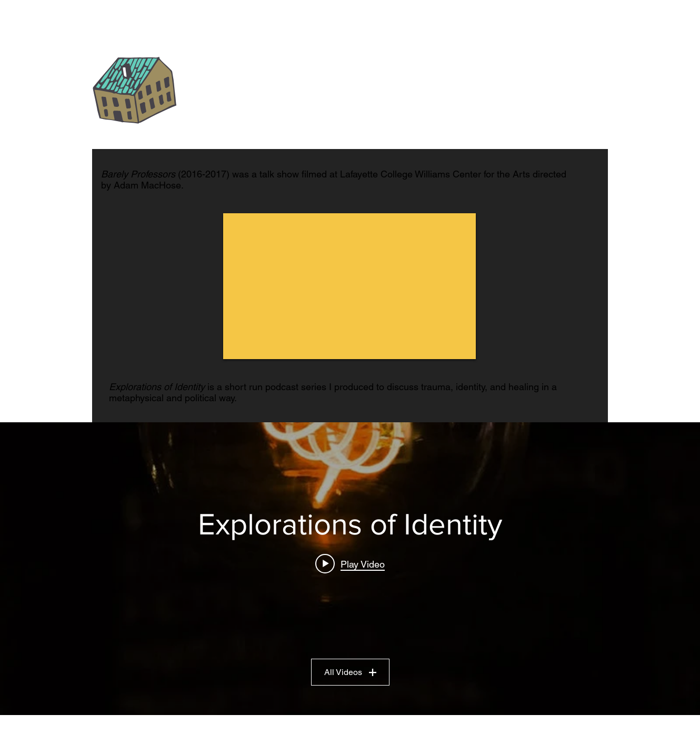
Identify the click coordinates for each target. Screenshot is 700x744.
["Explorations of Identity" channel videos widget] (350, 569)
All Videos (350, 672)
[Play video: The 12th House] (350, 564)
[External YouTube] (349, 286)
